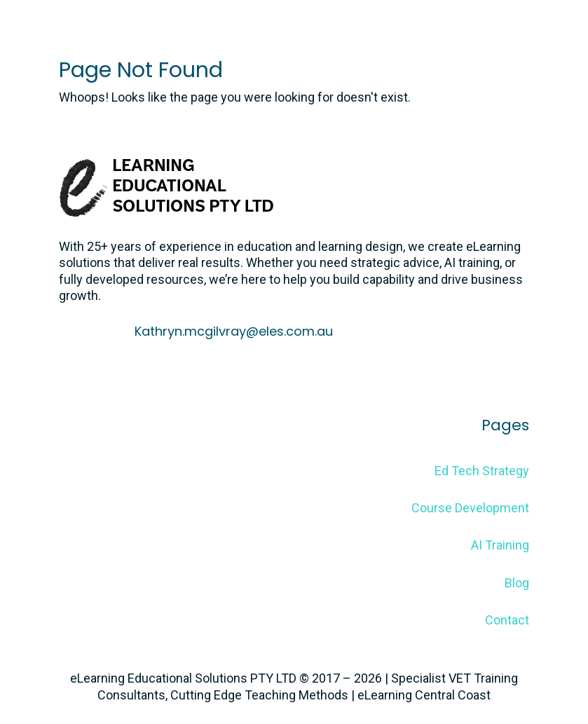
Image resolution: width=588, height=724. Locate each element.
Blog (517, 583)
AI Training (500, 545)
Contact (507, 620)
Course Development (470, 508)
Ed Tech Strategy (482, 471)
